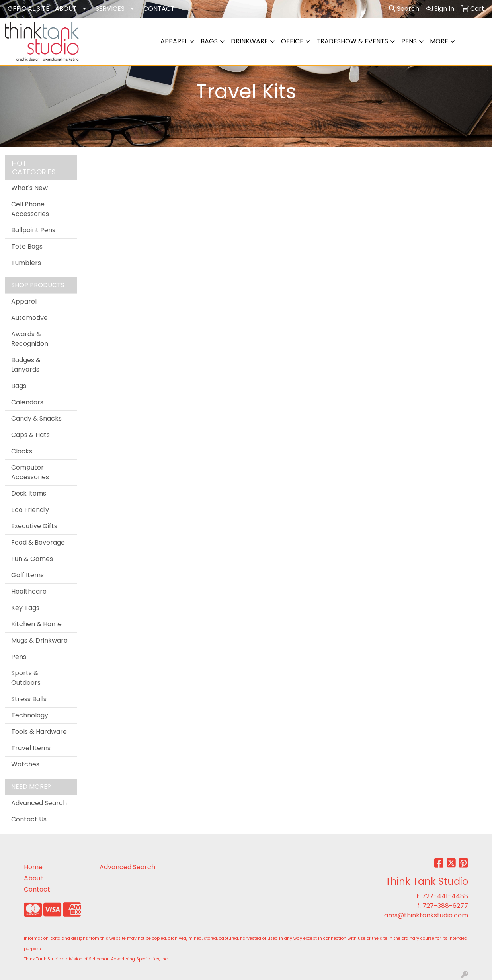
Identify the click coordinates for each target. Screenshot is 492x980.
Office (292, 41)
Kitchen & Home (36, 624)
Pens (409, 41)
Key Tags (25, 608)
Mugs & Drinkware (39, 640)
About (33, 878)
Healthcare (29, 591)
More (439, 41)
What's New (29, 188)
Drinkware (249, 41)
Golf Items (27, 575)
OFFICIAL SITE (28, 9)
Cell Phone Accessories (30, 209)
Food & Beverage (38, 542)
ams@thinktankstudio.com (426, 915)
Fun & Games (32, 559)
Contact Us (29, 819)
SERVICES (110, 9)
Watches (25, 764)
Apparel (174, 41)
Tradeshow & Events (352, 41)
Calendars (27, 402)
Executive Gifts (34, 526)
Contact (37, 889)
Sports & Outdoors (26, 678)
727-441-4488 (445, 896)
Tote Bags (27, 246)
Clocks (22, 451)
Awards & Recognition (30, 339)
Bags (209, 41)
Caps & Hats (30, 435)
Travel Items (31, 748)
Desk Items (29, 493)
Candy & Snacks (36, 418)
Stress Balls (29, 699)
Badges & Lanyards (26, 365)
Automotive (29, 318)
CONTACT (159, 9)
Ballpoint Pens (33, 230)
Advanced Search (39, 803)
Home (33, 867)
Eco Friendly (30, 510)
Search (404, 9)
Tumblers (26, 263)
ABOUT (66, 9)
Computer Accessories (30, 472)
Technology (30, 715)
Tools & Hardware (39, 732)
